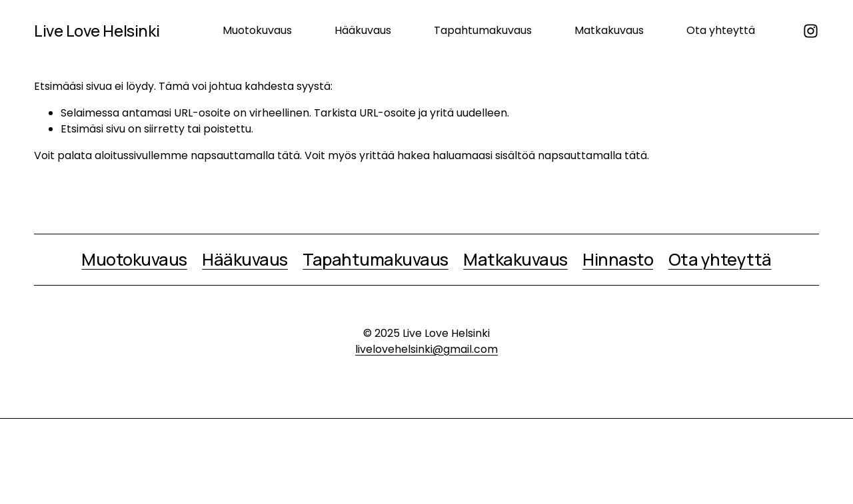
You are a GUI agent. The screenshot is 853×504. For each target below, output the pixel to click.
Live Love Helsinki (97, 31)
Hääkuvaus (363, 30)
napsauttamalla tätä (245, 155)
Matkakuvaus (609, 30)
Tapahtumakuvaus (483, 30)
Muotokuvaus (257, 30)
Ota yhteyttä (721, 30)
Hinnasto (618, 260)
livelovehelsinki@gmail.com (426, 349)
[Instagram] (811, 31)
